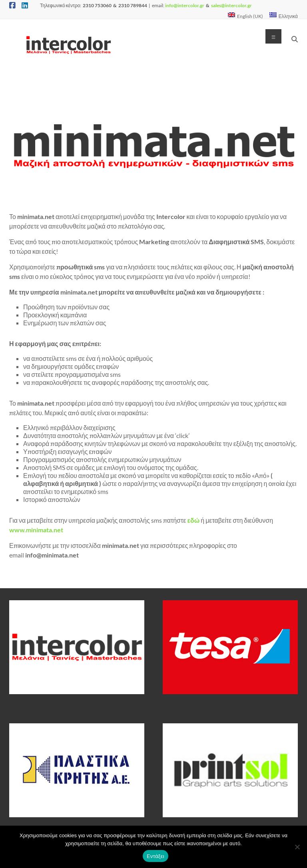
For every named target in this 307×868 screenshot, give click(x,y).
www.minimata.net (36, 530)
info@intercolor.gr (184, 5)
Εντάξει (155, 856)
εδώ (193, 520)
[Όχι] (297, 847)
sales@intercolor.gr (231, 5)
